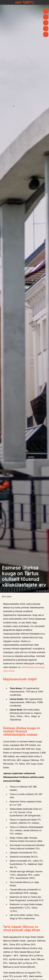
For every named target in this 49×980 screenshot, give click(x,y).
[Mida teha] (46, 23)
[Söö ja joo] (46, 29)
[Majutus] (46, 34)
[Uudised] (46, 17)
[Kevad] (46, 11)
